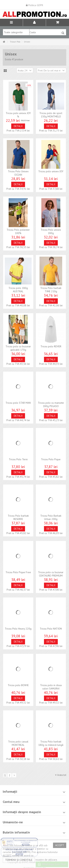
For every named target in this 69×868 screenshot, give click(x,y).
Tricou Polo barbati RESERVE (18, 517)
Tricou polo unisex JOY (51, 171)
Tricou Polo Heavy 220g (18, 629)
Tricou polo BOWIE (18, 685)
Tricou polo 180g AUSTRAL (18, 290)
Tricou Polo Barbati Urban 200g (51, 517)
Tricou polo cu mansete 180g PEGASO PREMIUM (51, 406)
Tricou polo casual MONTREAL (18, 743)
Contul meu (11, 802)
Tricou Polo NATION (51, 629)
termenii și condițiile (19, 860)
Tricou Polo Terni (18, 459)
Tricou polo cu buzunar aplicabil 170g (18, 348)
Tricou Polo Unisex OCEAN (18, 173)
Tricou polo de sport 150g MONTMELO (51, 115)
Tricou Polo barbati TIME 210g (51, 290)
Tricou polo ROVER (51, 346)
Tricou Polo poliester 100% (18, 231)
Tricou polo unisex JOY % (18, 115)
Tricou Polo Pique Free (18, 572)
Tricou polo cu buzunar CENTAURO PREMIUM (51, 574)
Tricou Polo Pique (51, 459)
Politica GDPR (34, 5)
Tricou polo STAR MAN (18, 403)
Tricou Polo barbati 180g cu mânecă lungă (51, 743)
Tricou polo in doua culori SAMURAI (51, 687)
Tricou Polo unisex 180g (51, 231)
